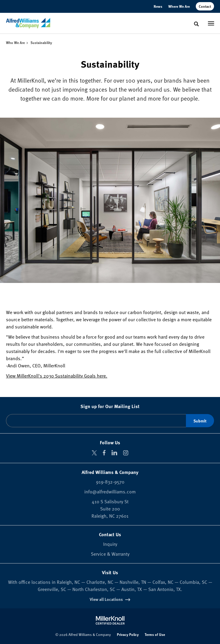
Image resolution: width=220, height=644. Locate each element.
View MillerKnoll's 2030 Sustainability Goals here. (57, 375)
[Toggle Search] (196, 24)
